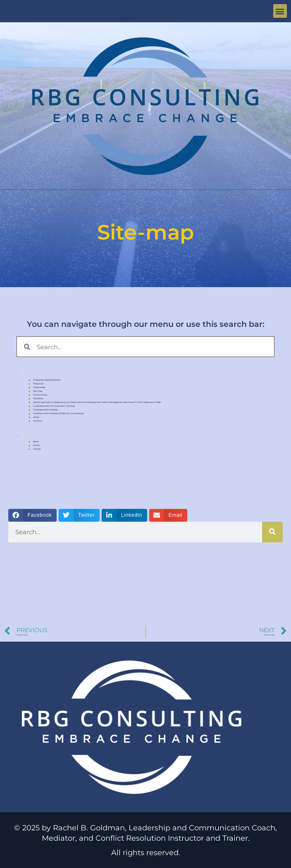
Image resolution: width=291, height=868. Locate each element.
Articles (37, 449)
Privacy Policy (40, 395)
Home (36, 417)
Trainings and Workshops (45, 410)
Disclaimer (38, 398)
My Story (38, 421)
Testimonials (39, 387)
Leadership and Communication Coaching (54, 406)
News (36, 441)
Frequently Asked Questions (47, 380)
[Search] (272, 532)
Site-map (38, 391)
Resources (38, 384)
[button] (280, 11)
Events (36, 445)
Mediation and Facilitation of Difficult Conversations (58, 413)
